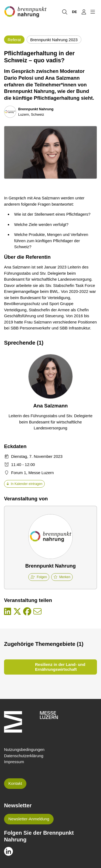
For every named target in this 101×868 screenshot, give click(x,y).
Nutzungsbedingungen (24, 749)
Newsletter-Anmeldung (29, 819)
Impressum (14, 762)
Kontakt (15, 783)
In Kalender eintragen (25, 484)
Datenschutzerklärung (24, 756)
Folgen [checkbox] (39, 577)
